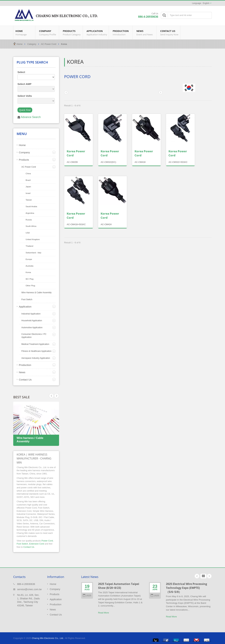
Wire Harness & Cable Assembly (36, 293)
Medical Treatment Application (35, 344)
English (206, 3)
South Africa (31, 226)
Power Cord (47, 541)
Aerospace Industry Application (36, 358)
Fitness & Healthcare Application (36, 351)
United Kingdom (33, 239)
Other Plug (30, 285)
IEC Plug (30, 279)
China (28, 173)
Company (48, 33)
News (145, 33)
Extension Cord (37, 544)
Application (97, 33)
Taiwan (29, 200)
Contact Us (169, 33)
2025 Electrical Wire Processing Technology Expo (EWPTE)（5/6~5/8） (186, 588)
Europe (29, 259)
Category (32, 44)
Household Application (32, 321)
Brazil (28, 180)
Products (72, 33)
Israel (28, 193)
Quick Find (25, 110)
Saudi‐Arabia (31, 206)
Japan (28, 187)
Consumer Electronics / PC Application (34, 336)
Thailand (29, 246)
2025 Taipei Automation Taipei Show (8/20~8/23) (119, 586)
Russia (29, 220)
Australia (29, 266)
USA (28, 233)
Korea (28, 272)
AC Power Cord (49, 44)
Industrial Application (31, 314)
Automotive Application (32, 328)
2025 (87, 596)
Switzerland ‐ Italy (33, 253)
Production (122, 33)
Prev (57, 396)
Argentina (30, 213)
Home (24, 33)
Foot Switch (27, 300)
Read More (104, 613)
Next (51, 396)
